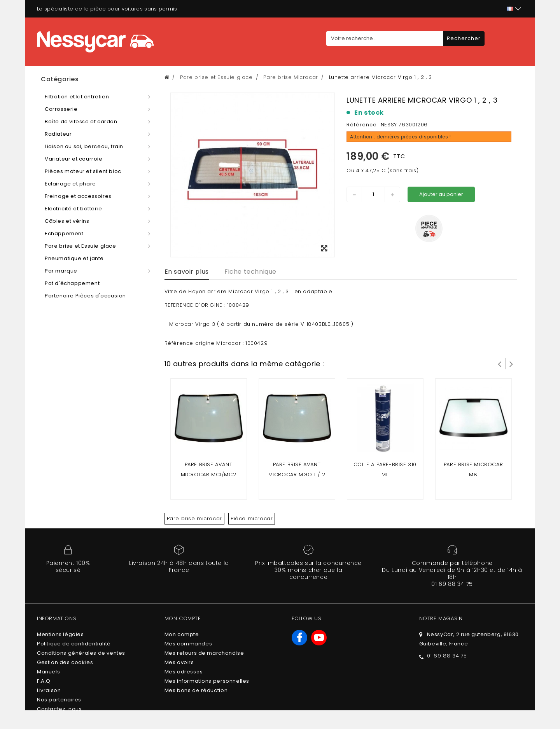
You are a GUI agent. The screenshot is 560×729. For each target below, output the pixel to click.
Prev (500, 364)
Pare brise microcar (194, 518)
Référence (362, 125)
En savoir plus (187, 272)
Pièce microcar (252, 518)
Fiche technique (250, 272)
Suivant (511, 364)
